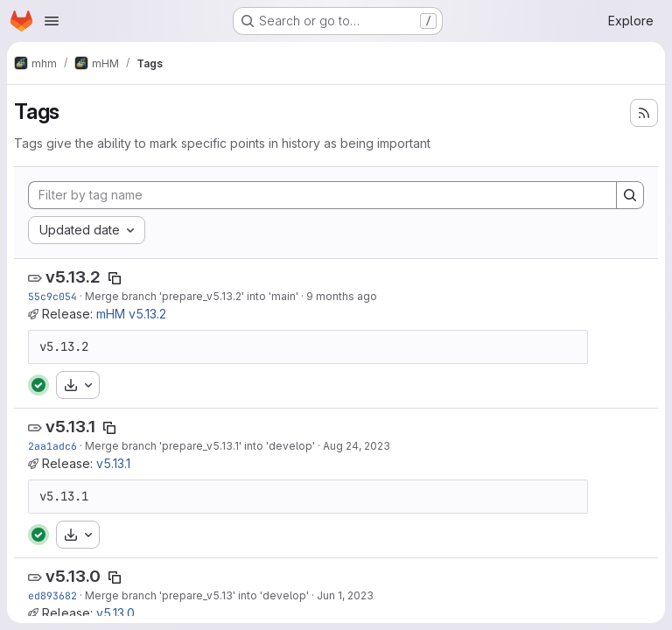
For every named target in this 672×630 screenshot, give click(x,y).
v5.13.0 (73, 576)
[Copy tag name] (115, 278)
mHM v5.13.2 (131, 314)
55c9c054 (52, 296)
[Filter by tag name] (322, 195)
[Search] (630, 195)
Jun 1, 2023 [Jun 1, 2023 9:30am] (345, 595)
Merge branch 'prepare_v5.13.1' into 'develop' (200, 446)
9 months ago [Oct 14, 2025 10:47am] (342, 296)
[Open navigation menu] (52, 21)
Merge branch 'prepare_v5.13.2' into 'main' (192, 296)
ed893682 (52, 595)
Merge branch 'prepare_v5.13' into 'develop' (197, 595)
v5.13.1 (70, 427)
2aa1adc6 (52, 446)
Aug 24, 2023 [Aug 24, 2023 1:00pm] (357, 446)
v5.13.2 (73, 277)
